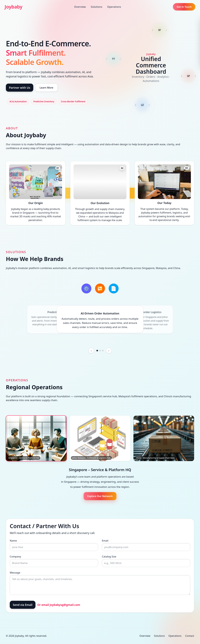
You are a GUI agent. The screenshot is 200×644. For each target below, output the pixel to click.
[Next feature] (109, 351)
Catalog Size (109, 557)
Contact (190, 636)
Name (13, 541)
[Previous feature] (91, 351)
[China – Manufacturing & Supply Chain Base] (164, 438)
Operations (114, 7)
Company (15, 557)
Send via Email (23, 605)
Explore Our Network (100, 496)
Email (105, 541)
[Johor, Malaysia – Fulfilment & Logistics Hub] (100, 438)
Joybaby (14, 7)
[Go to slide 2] (100, 351)
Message (15, 573)
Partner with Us (20, 88)
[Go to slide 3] (103, 351)
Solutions (97, 7)
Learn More (46, 88)
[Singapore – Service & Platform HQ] (36, 438)
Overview (80, 7)
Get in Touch (184, 7)
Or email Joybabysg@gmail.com (59, 605)
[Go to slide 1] (97, 351)
